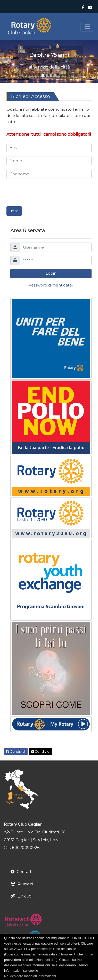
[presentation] (46, 192)
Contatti (24, 872)
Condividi (16, 751)
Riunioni (25, 884)
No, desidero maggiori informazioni (30, 976)
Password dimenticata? (51, 285)
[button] (7, 62)
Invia (14, 211)
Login (51, 273)
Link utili (25, 896)
